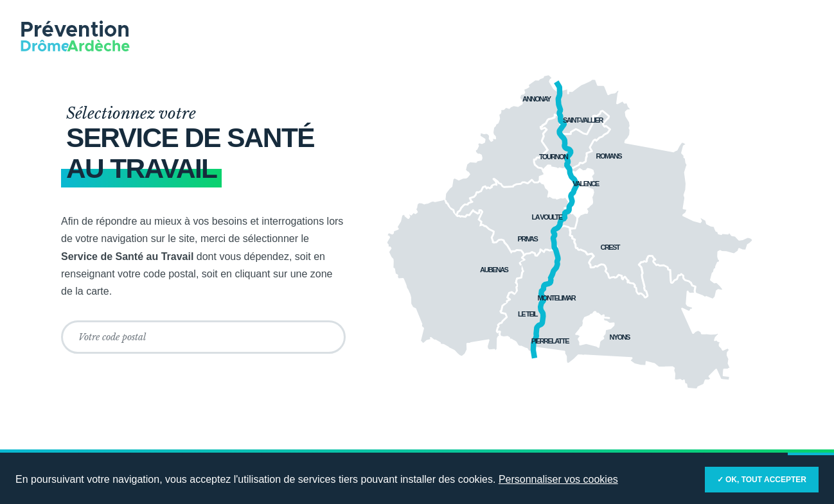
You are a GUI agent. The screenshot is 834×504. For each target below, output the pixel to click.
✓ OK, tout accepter (762, 480)
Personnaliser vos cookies (558, 479)
